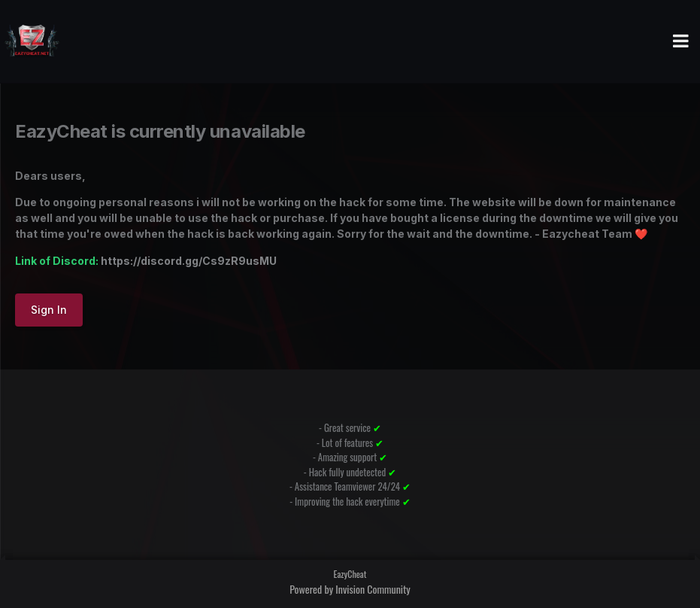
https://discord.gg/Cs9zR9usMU (189, 261)
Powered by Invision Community (350, 589)
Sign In (49, 310)
